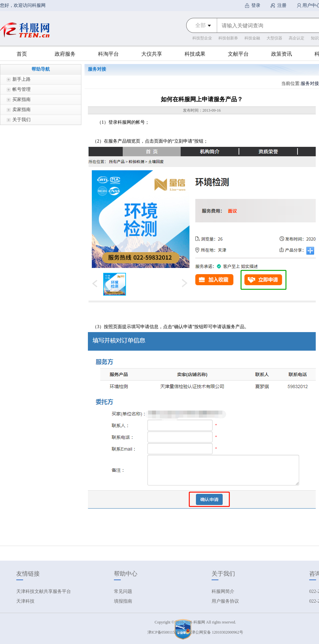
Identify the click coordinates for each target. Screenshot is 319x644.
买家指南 (21, 99)
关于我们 (21, 120)
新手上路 (21, 79)
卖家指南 (21, 110)
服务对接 (310, 84)
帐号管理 (21, 89)
